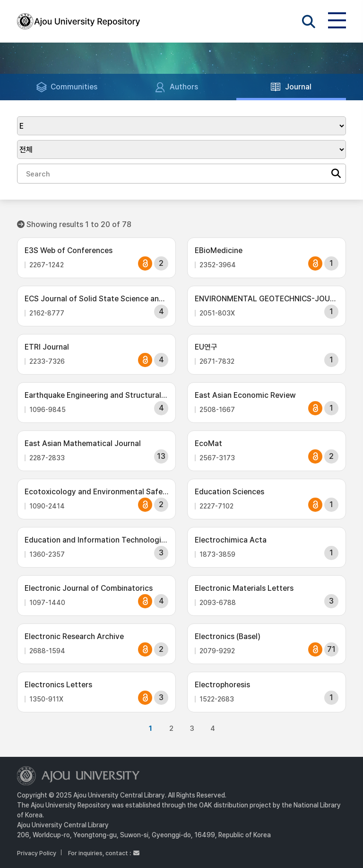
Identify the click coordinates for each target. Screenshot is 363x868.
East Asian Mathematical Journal (83, 443)
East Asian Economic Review (245, 395)
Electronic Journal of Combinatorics (89, 588)
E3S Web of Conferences (69, 250)
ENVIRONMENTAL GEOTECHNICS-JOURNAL (267, 299)
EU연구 (206, 347)
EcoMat (208, 443)
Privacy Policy (37, 853)
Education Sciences (229, 492)
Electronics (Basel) (228, 636)
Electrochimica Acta (231, 540)
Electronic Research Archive (74, 636)
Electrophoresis (222, 685)
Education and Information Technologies (96, 540)
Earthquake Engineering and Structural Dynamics (96, 395)
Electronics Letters (58, 685)
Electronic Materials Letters (244, 588)
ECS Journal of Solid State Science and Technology (96, 299)
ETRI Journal (47, 347)
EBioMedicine (219, 250)
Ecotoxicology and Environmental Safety (96, 492)
